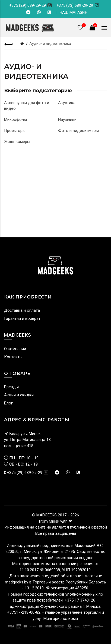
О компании (15, 349)
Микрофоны (15, 119)
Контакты (13, 357)
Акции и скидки (19, 395)
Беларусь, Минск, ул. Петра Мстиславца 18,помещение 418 (28, 440)
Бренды (11, 387)
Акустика (67, 103)
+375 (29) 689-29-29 (28, 5)
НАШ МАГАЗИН (74, 12)
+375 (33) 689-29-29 (75, 5)
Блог (8, 403)
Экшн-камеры (17, 142)
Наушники (67, 119)
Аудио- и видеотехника (50, 44)
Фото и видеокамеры (78, 131)
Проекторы (15, 131)
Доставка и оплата (22, 310)
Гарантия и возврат (22, 318)
